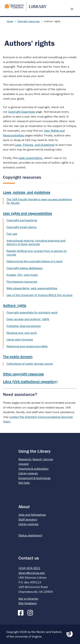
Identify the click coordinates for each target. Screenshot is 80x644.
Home (10, 21)
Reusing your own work (22, 333)
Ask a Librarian (28, 599)
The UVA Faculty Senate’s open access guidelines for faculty (39, 201)
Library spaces (28, 473)
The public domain (18, 356)
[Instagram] (31, 612)
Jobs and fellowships (32, 515)
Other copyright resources (23, 374)
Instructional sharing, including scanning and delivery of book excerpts (36, 242)
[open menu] (73, 9)
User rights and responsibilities (27, 213)
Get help (24, 483)
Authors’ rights (15, 305)
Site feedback (28, 603)
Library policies (28, 524)
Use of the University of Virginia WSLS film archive (40, 295)
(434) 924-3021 (29, 568)
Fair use (12, 234)
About (24, 507)
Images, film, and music (22, 275)
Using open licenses (20, 339)
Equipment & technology (35, 478)
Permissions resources (22, 282)
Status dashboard (30, 535)
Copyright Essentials (22, 112)
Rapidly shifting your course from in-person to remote (37, 253)
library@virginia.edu (32, 573)
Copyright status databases (25, 268)
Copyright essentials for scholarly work (32, 312)
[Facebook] (22, 612)
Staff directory (28, 519)
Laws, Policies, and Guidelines (35, 145)
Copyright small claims (21, 227)
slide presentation (31, 158)
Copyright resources (29, 21)
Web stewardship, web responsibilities (32, 288)
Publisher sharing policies (24, 326)
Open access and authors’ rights (28, 319)
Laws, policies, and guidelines (27, 192)
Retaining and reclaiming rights (27, 346)
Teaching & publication (33, 469)
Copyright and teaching (22, 220)
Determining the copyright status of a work (35, 261)
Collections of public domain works (30, 364)
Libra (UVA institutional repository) (30, 381)
